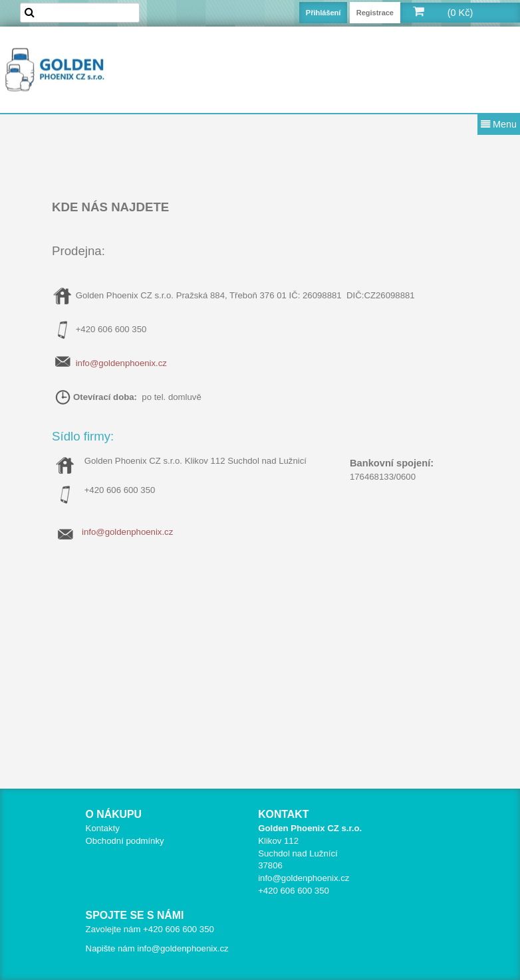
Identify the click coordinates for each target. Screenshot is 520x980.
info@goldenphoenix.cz (121, 363)
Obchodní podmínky (125, 841)
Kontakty (103, 828)
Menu (499, 124)
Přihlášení (324, 13)
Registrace (375, 13)
